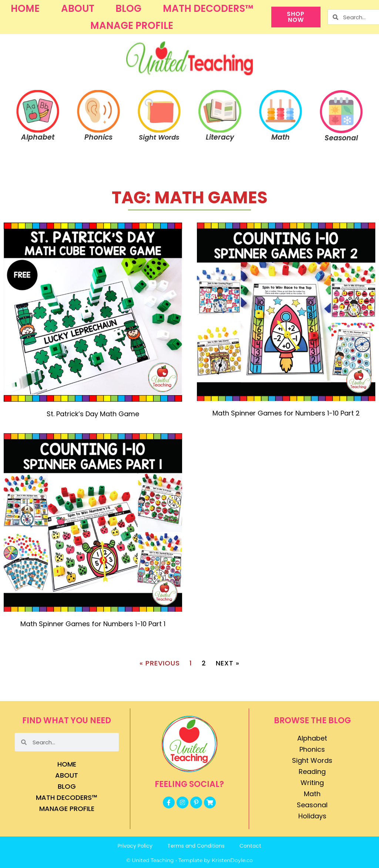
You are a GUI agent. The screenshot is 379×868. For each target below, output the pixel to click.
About (78, 9)
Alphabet (312, 738)
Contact (250, 846)
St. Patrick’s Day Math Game (93, 414)
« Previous (160, 663)
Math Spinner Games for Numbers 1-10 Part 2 (286, 413)
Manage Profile (132, 26)
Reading (312, 772)
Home (25, 9)
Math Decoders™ (208, 9)
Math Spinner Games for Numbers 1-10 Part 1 (93, 624)
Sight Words (312, 760)
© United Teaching (150, 860)
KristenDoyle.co (232, 860)
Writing (312, 783)
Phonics (312, 749)
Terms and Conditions (196, 846)
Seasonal (312, 805)
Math (312, 794)
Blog (128, 9)
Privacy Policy (135, 846)
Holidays (312, 816)
